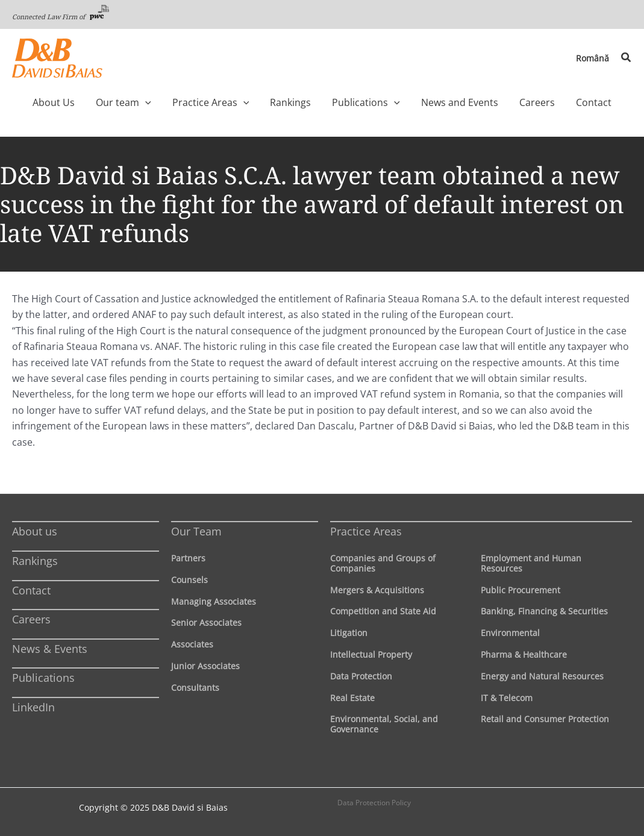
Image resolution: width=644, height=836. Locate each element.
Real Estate (352, 698)
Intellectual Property (371, 654)
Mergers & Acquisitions (377, 590)
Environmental (510, 633)
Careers (31, 619)
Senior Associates (206, 622)
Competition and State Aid (383, 611)
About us (35, 531)
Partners (188, 558)
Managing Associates (214, 601)
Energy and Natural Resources (542, 676)
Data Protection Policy (374, 803)
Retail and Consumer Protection (545, 719)
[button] (627, 58)
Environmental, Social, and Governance (384, 724)
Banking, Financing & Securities (544, 611)
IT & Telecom (507, 698)
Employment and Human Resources (531, 563)
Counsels (189, 580)
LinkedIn (33, 707)
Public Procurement (521, 590)
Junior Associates (205, 666)
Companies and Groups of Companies (383, 563)
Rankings (35, 561)
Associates (192, 644)
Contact (31, 590)
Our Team (196, 531)
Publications (43, 678)
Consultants (195, 688)
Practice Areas (366, 531)
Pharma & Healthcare (524, 654)
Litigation (349, 633)
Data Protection (361, 676)
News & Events (50, 649)
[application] (168, 102)
